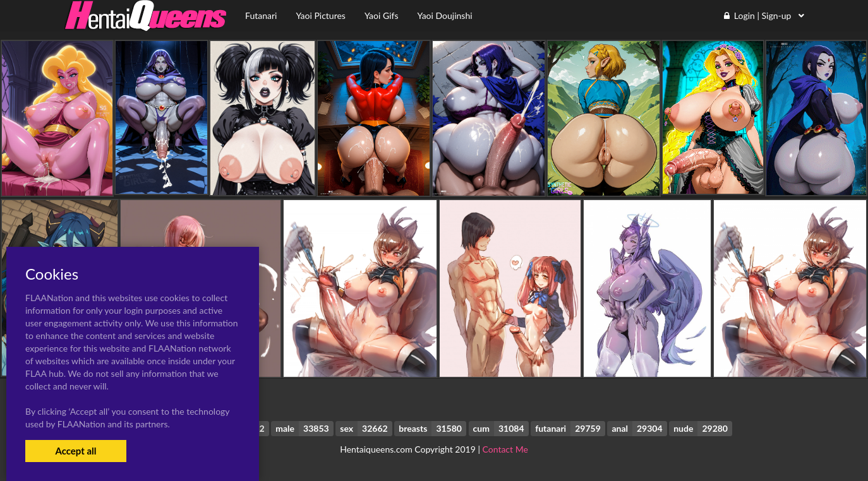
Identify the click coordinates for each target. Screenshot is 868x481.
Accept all (75, 451)
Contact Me (505, 449)
